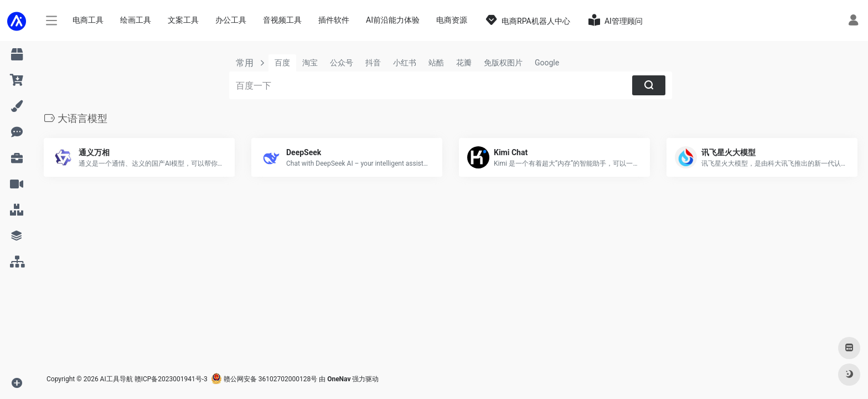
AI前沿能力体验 (393, 20)
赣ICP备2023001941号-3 (171, 379)
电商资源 (452, 20)
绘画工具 (136, 20)
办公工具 (231, 20)
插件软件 (334, 20)
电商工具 (88, 20)
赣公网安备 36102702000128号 (264, 379)
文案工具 (183, 20)
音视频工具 (282, 20)
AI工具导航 (117, 379)
